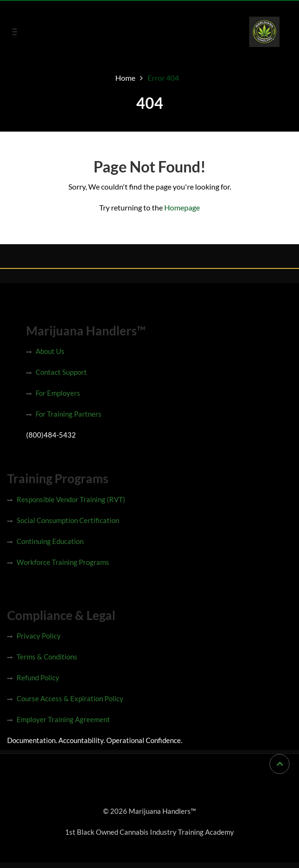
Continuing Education (50, 541)
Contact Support (61, 372)
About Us (50, 351)
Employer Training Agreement (63, 719)
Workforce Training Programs (63, 562)
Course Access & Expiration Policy (70, 698)
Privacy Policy (39, 636)
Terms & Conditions (47, 657)
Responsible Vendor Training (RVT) (71, 499)
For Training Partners (69, 414)
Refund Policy (38, 677)
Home (125, 78)
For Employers (58, 393)
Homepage (182, 207)
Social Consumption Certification (68, 520)
